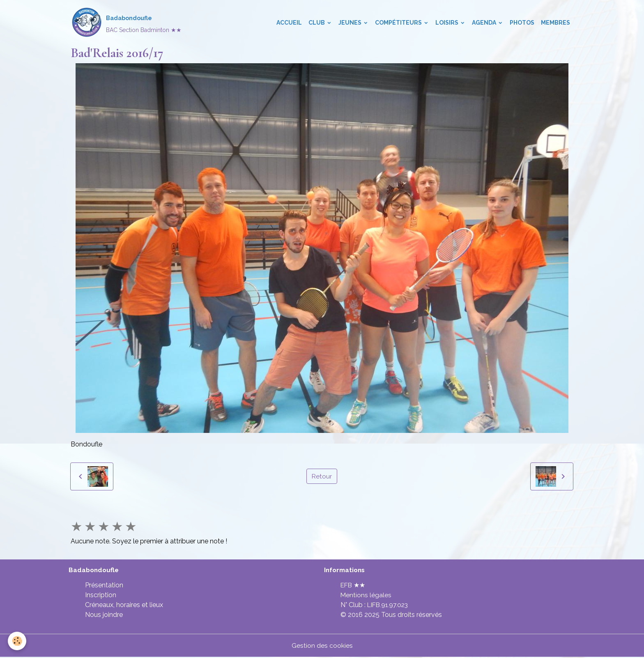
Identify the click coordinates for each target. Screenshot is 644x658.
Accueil (289, 23)
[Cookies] (17, 641)
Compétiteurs (399, 23)
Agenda (485, 23)
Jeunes (351, 23)
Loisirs (447, 23)
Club (317, 23)
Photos (522, 23)
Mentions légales (366, 596)
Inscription (101, 596)
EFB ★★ (353, 586)
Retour (322, 477)
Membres (555, 23)
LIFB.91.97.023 (389, 606)
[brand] (126, 23)
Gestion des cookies (322, 646)
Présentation (104, 586)
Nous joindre (104, 615)
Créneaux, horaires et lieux (124, 606)
